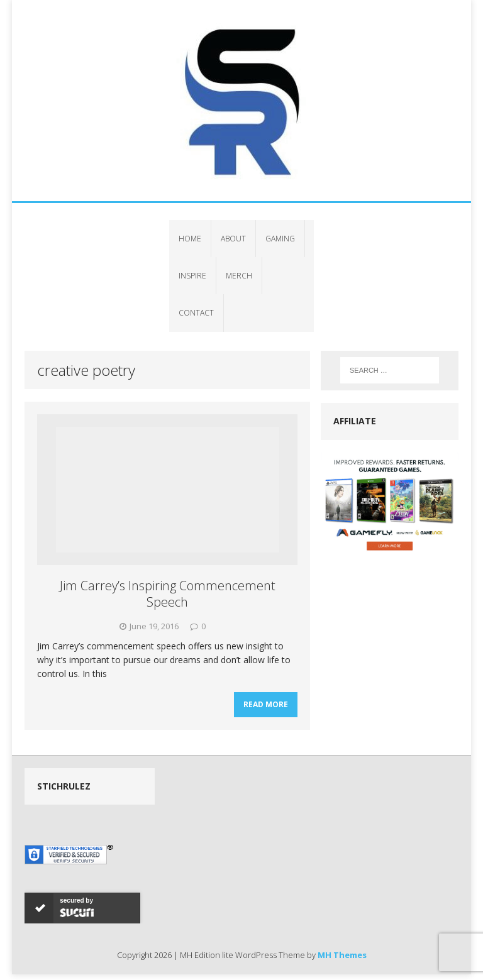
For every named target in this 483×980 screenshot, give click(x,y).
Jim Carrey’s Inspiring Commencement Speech (168, 594)
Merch (239, 276)
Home (190, 239)
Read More (266, 704)
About (233, 239)
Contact (196, 313)
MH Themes (342, 955)
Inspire (192, 276)
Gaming (280, 239)
